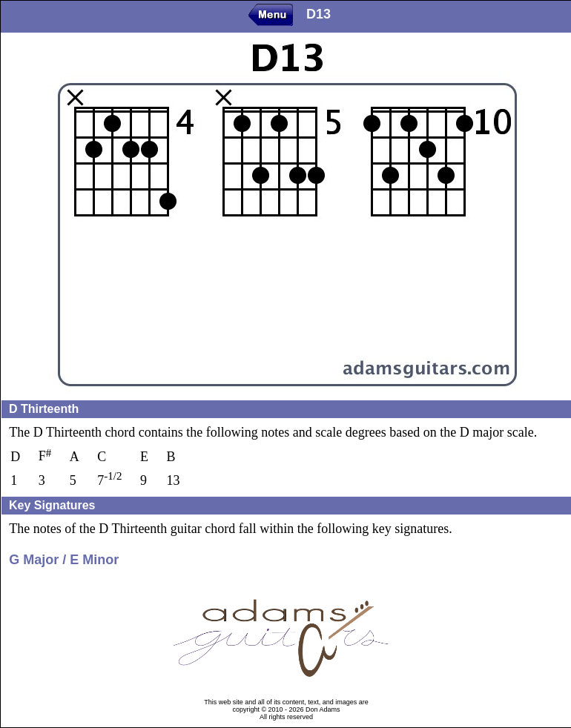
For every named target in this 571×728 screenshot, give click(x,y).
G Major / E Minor (64, 560)
